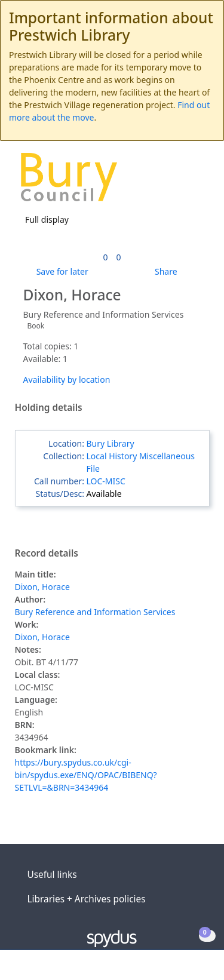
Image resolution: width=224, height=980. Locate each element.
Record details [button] (47, 554)
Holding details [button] (49, 408)
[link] (105, 257)
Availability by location (67, 380)
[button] (182, 181)
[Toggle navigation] (197, 181)
